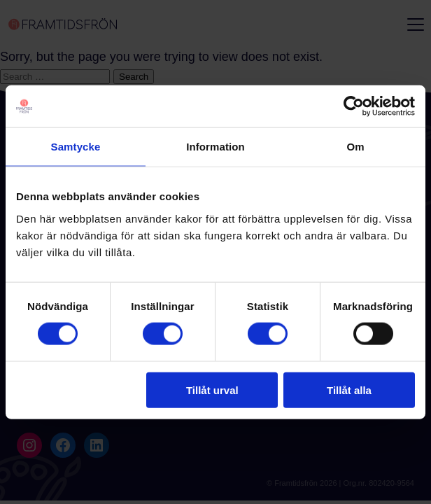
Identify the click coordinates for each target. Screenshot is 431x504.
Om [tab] (355, 147)
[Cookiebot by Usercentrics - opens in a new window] (354, 106)
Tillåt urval (212, 390)
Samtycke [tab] (76, 147)
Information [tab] (215, 147)
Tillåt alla (349, 390)
